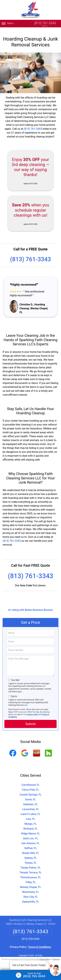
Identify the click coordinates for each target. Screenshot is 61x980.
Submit (30, 720)
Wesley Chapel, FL (31, 883)
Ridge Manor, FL (30, 830)
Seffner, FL (30, 844)
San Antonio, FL (31, 839)
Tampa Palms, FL (30, 864)
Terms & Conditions (40, 943)
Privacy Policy (33, 711)
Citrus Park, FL (30, 786)
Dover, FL (30, 796)
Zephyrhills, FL (31, 898)
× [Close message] (47, 962)
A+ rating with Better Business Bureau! (30, 606)
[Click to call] (30, 975)
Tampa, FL (31, 859)
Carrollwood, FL (30, 781)
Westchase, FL (31, 888)
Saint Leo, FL (31, 835)
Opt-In (14, 692)
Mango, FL (30, 820)
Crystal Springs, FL (31, 791)
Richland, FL (30, 825)
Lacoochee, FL (30, 805)
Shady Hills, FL (30, 849)
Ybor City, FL (30, 893)
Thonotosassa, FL (30, 873)
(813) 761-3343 (45, 23)
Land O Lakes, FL (30, 810)
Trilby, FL (31, 878)
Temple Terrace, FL (31, 869)
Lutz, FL (31, 815)
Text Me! (15, 676)
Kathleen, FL (30, 800)
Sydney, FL (31, 854)
